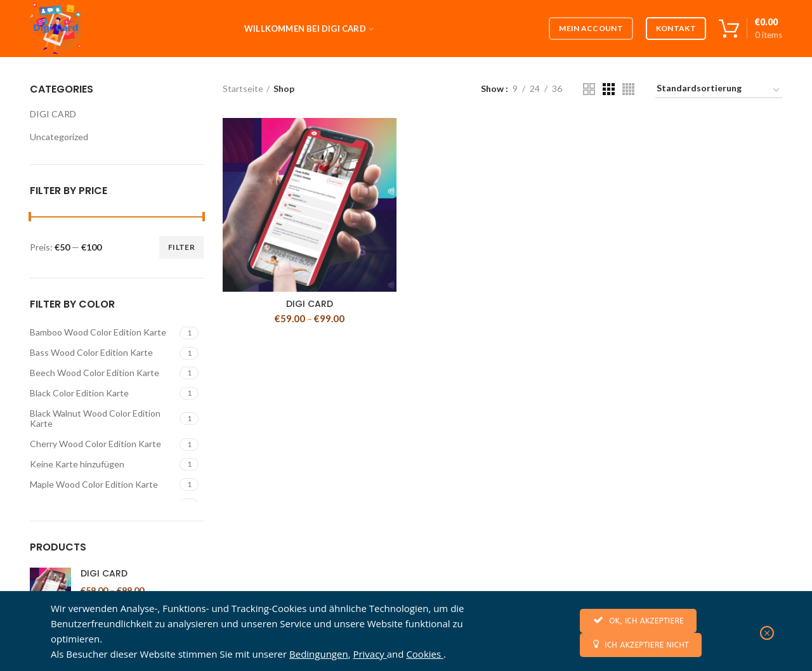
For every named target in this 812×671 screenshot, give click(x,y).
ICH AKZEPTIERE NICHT (641, 644)
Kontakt (676, 28)
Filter (181, 247)
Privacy (370, 654)
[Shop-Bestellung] (719, 90)
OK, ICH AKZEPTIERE (638, 620)
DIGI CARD (310, 304)
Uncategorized (59, 137)
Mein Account (591, 28)
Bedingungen (319, 654)
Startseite (243, 88)
